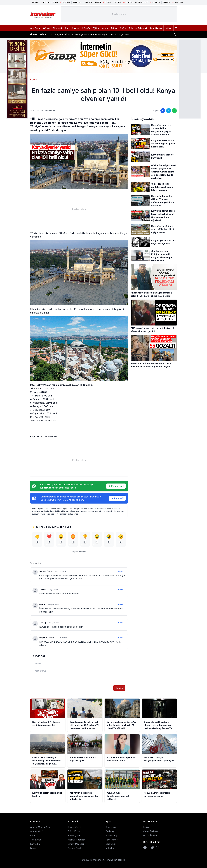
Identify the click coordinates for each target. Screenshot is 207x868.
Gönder (119, 688)
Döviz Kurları (75, 832)
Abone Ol (117, 498)
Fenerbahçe (112, 840)
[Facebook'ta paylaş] (163, 111)
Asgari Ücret (74, 827)
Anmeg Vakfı (37, 832)
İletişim (169, 28)
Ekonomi (57, 28)
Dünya (114, 28)
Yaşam (105, 28)
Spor (67, 28)
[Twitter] (152, 848)
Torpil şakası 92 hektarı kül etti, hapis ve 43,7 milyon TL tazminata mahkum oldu (93, 34)
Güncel (47, 28)
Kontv (33, 836)
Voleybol (110, 848)
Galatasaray (112, 836)
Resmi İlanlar (156, 28)
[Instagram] (158, 848)
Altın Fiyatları (75, 836)
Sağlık (123, 28)
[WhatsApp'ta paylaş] (174, 111)
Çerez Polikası (150, 832)
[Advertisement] (190, 79)
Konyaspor (111, 827)
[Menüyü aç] (176, 28)
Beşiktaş (110, 832)
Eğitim (96, 28)
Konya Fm (35, 844)
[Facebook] (145, 848)
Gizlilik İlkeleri (150, 836)
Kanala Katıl (116, 486)
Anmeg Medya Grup (40, 827)
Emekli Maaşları (76, 844)
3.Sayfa (86, 28)
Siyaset (76, 28)
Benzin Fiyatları (76, 848)
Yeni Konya (36, 840)
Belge (33, 848)
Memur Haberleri (77, 840)
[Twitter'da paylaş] (169, 111)
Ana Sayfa (35, 28)
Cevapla (122, 571)
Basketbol (111, 844)
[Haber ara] (175, 34)
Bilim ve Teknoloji (138, 28)
